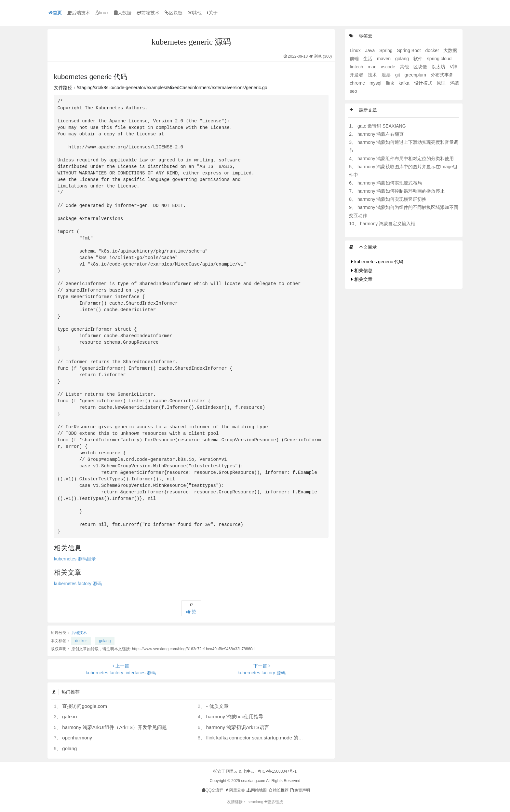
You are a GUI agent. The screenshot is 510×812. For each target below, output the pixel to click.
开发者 (357, 75)
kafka (404, 83)
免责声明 (300, 790)
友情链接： (237, 802)
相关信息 (362, 270)
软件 (419, 59)
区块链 (174, 13)
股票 (387, 75)
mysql (376, 83)
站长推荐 (278, 790)
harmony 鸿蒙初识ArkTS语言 (238, 727)
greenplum (416, 75)
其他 (195, 13)
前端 (355, 59)
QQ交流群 (213, 790)
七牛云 (248, 771)
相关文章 (362, 279)
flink (390, 83)
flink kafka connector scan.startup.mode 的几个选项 (262, 738)
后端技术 (79, 13)
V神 (454, 67)
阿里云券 (235, 790)
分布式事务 (442, 75)
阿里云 (232, 771)
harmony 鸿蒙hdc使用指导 (235, 716)
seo (353, 91)
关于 (212, 13)
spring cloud (439, 59)
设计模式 (424, 83)
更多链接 (274, 802)
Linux (356, 50)
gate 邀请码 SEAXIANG (382, 126)
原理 (442, 83)
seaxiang (256, 802)
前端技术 (148, 13)
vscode (389, 67)
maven (384, 59)
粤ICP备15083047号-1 (277, 771)
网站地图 (256, 790)
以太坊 (439, 67)
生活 (369, 59)
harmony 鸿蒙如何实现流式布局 (390, 183)
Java (371, 50)
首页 (55, 13)
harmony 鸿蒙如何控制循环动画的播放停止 (401, 191)
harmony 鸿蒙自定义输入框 (388, 224)
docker (81, 641)
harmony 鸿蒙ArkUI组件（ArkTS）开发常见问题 (114, 727)
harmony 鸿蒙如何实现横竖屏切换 (392, 199)
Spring (386, 50)
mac (372, 67)
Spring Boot (410, 50)
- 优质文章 (217, 706)
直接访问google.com (85, 706)
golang (105, 641)
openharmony (77, 738)
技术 (373, 75)
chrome (358, 83)
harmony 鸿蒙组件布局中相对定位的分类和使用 (406, 158)
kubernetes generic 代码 (377, 262)
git (398, 75)
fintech (357, 67)
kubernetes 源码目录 (75, 559)
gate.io (69, 716)
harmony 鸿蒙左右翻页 (381, 134)
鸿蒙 (455, 83)
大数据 (123, 13)
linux (102, 13)
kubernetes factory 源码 (78, 584)
